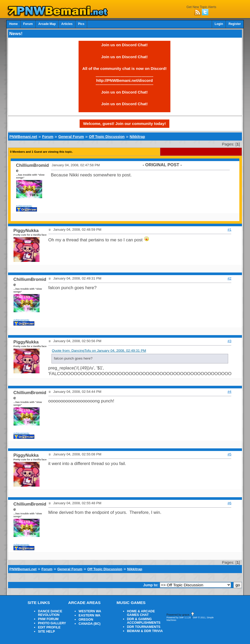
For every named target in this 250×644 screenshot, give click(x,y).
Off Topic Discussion (107, 137)
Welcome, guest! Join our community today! (125, 124)
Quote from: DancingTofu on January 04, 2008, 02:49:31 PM (99, 351)
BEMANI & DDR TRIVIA (145, 631)
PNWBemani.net (23, 137)
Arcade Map (47, 24)
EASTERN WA (89, 615)
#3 (230, 341)
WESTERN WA (90, 611)
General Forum (71, 137)
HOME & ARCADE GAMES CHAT (141, 613)
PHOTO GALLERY (52, 623)
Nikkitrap (137, 137)
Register (235, 24)
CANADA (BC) (89, 624)
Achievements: (24, 206)
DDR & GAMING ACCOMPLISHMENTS (144, 621)
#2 (230, 278)
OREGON (86, 620)
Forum (28, 24)
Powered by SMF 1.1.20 (179, 618)
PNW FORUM (48, 619)
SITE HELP (46, 632)
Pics (81, 24)
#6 (230, 503)
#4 (230, 392)
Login (219, 24)
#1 (230, 230)
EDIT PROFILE (49, 627)
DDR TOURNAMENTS (144, 627)
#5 (230, 454)
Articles (67, 24)
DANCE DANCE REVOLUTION (50, 613)
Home (13, 24)
